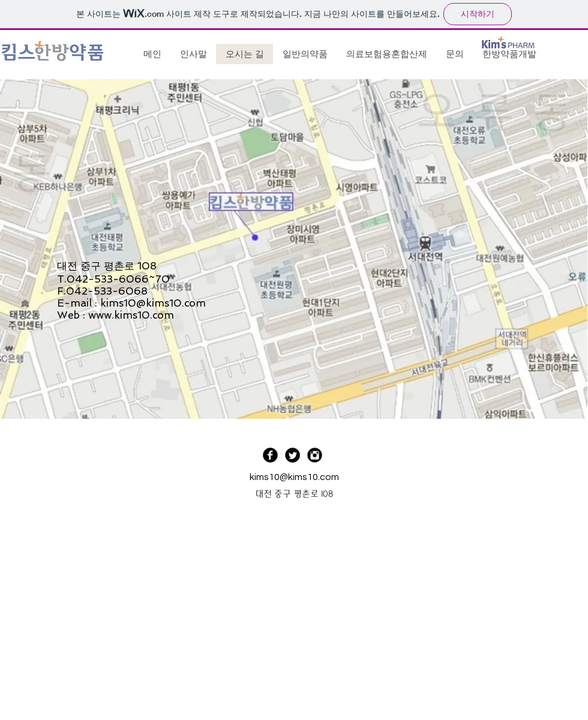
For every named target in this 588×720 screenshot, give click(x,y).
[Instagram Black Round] (315, 455)
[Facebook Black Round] (270, 455)
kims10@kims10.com (153, 303)
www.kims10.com (131, 315)
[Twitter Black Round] (292, 455)
